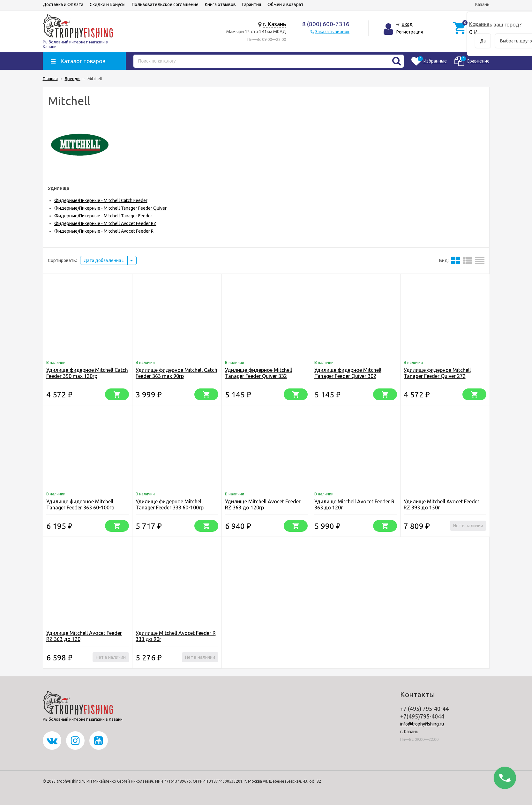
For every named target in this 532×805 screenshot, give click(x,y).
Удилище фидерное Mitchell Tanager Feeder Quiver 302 (348, 373)
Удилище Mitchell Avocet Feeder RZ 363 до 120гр (263, 504)
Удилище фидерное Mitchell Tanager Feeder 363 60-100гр (80, 504)
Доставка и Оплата (63, 4)
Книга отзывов (220, 4)
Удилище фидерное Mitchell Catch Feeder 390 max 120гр (87, 373)
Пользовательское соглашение (165, 4)
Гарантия (252, 4)
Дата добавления (104, 260)
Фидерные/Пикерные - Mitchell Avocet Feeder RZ (105, 223)
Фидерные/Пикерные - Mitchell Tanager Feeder (103, 216)
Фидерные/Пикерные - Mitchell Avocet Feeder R (104, 231)
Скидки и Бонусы (108, 4)
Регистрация (410, 32)
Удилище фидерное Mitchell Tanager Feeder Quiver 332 (259, 373)
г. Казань (274, 24)
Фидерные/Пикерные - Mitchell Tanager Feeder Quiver (110, 208)
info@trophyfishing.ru (422, 724)
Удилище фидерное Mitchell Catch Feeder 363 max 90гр (176, 373)
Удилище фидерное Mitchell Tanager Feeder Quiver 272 (437, 373)
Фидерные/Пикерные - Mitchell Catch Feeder (101, 200)
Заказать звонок (332, 32)
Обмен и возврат (285, 4)
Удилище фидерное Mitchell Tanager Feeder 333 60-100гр (170, 504)
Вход (407, 24)
